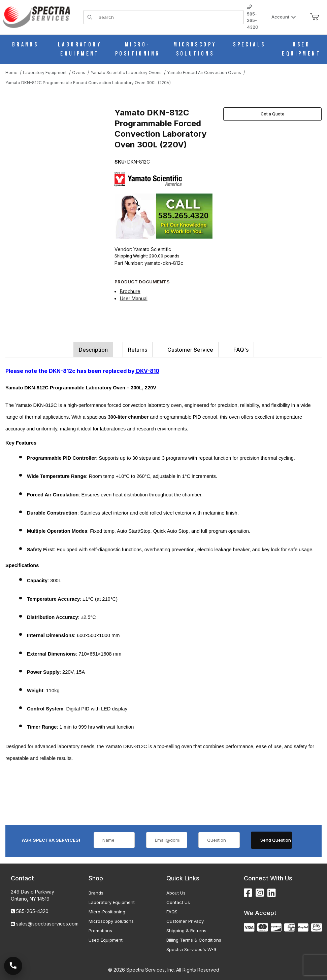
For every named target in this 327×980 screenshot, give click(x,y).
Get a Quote (273, 114)
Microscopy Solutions (111, 921)
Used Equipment (106, 940)
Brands (96, 893)
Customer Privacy (185, 921)
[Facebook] (248, 893)
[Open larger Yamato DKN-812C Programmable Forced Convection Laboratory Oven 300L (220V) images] (58, 153)
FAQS (172, 912)
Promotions (100, 931)
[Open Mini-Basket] (315, 17)
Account (284, 17)
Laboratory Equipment (112, 902)
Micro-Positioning (107, 912)
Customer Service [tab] (190, 350)
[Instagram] (260, 893)
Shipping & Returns (186, 931)
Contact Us (178, 902)
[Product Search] (169, 17)
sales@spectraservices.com (47, 924)
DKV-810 (147, 371)
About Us (176, 893)
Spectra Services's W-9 (191, 949)
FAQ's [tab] (241, 350)
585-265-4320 (253, 17)
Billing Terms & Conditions (194, 940)
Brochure (130, 291)
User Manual (134, 298)
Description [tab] (93, 350)
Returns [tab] (138, 350)
